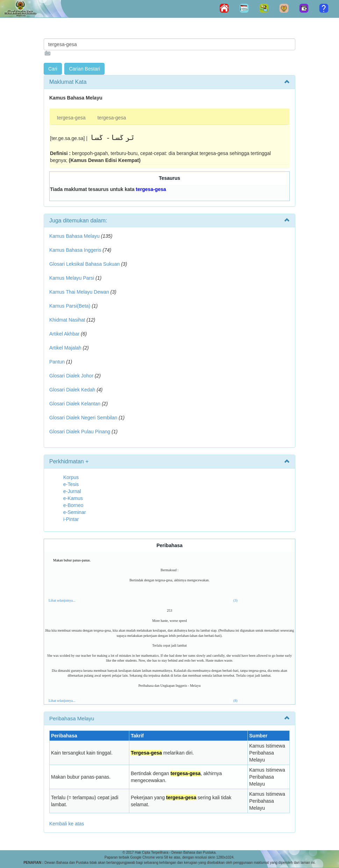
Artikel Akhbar (64, 334)
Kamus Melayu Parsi (72, 278)
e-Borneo (73, 505)
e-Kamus (73, 498)
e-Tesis (71, 484)
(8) (236, 701)
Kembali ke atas (67, 824)
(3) (236, 600)
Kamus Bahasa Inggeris (75, 250)
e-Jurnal (72, 491)
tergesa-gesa (71, 118)
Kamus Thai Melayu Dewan (79, 292)
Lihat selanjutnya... (62, 600)
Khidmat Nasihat (67, 320)
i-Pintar (71, 519)
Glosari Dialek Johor (71, 376)
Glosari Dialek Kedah (72, 390)
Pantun (57, 362)
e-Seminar (75, 512)
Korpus (71, 477)
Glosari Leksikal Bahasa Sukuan (85, 264)
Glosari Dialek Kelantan (75, 404)
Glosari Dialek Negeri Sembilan (83, 418)
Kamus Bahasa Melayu (75, 236)
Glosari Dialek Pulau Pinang (80, 432)
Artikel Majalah (65, 348)
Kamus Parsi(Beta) (70, 306)
